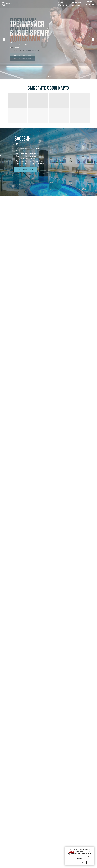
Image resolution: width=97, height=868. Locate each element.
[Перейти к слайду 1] (45, 76)
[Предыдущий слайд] (4, 39)
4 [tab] (56, 166)
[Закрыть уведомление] (93, 848)
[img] (9, 4)
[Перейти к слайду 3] (49, 76)
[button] (76, 6)
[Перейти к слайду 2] (47, 76)
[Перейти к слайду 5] (52, 76)
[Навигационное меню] (93, 4)
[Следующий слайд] (93, 39)
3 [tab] (52, 166)
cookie (71, 852)
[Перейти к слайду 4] (50, 76)
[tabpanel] (48, 162)
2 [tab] (49, 166)
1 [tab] (45, 166)
